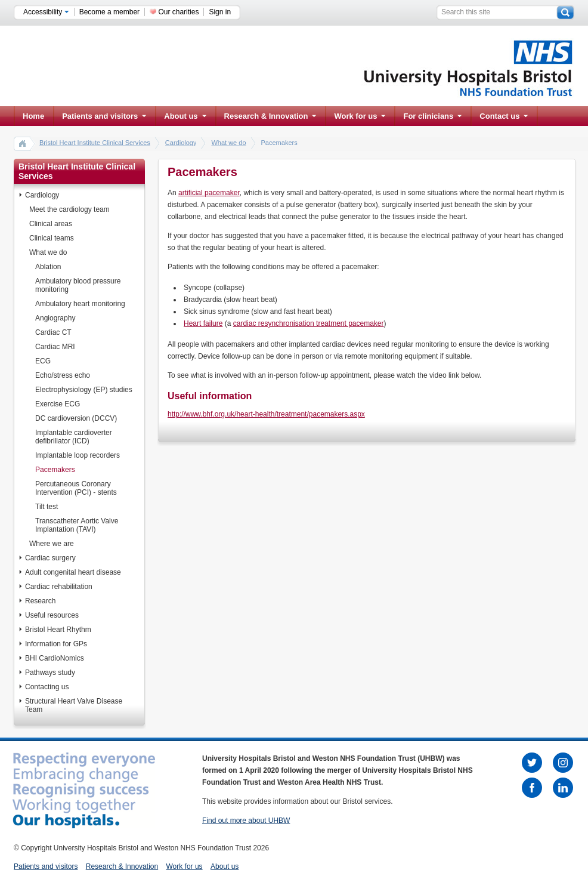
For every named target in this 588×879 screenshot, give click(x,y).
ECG (43, 361)
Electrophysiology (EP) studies (84, 390)
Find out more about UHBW (246, 821)
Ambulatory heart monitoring (80, 304)
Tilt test (47, 507)
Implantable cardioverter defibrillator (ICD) (74, 437)
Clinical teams (52, 238)
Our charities (178, 12)
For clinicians (432, 116)
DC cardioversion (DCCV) (76, 418)
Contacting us (47, 687)
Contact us (504, 116)
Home (33, 116)
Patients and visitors (104, 116)
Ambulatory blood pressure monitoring (78, 285)
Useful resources (52, 615)
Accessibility (46, 12)
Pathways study (50, 673)
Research (40, 601)
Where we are (52, 544)
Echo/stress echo (63, 375)
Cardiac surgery (50, 558)
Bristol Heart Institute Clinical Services (95, 143)
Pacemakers (55, 470)
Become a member (109, 12)
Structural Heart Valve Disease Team (74, 705)
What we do (228, 143)
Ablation (48, 267)
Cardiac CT (53, 332)
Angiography (55, 318)
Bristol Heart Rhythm (58, 630)
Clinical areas (51, 224)
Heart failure (203, 323)
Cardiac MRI (55, 347)
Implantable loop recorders (78, 455)
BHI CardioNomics (55, 658)
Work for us (360, 116)
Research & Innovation (270, 116)
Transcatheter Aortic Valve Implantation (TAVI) (77, 525)
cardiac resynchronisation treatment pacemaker (309, 323)
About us (185, 116)
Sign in (220, 12)
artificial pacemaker (209, 193)
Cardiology (181, 143)
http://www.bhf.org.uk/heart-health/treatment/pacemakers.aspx (266, 414)
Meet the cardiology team (69, 209)
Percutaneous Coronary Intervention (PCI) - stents (76, 488)
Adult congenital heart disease (73, 572)
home (23, 143)
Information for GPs (56, 644)
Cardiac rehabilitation (59, 587)
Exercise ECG (58, 404)
